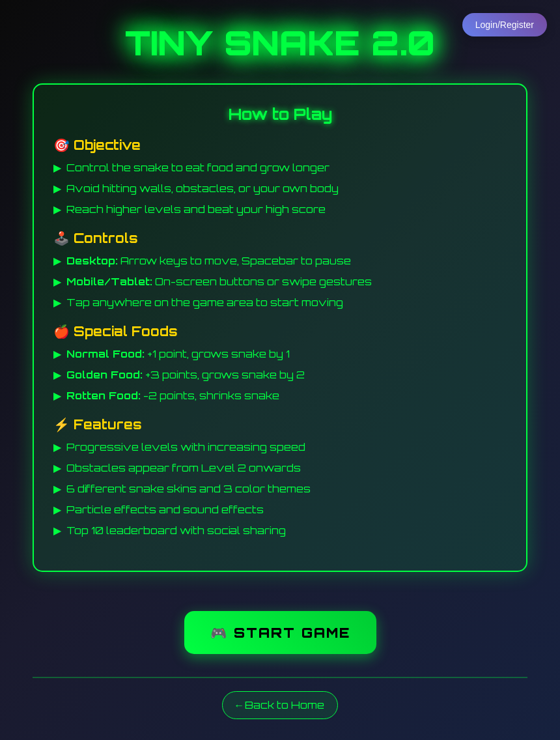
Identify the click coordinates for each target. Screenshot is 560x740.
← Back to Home (280, 706)
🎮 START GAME (280, 632)
